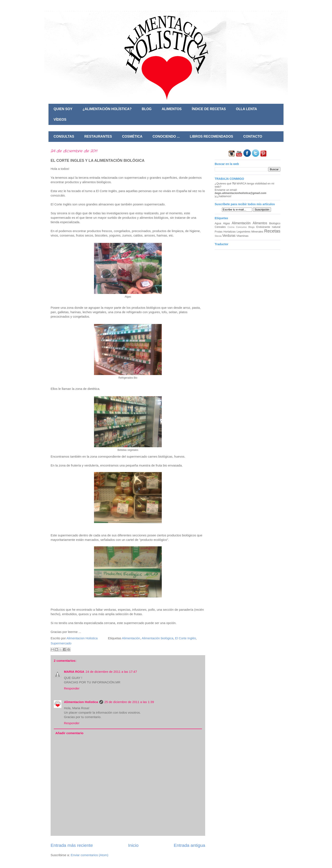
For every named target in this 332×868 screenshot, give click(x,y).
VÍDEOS (60, 120)
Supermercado (61, 643)
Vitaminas (243, 236)
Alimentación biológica (157, 638)
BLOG (147, 109)
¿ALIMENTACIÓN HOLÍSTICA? (107, 109)
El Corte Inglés (185, 638)
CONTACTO (253, 136)
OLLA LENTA (246, 109)
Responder (72, 688)
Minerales (257, 232)
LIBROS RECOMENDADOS (212, 136)
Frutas (219, 232)
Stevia (218, 236)
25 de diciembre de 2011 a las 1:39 (129, 702)
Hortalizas (230, 232)
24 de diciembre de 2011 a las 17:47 (111, 672)
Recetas (272, 231)
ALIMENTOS (172, 109)
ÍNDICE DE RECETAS (209, 109)
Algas (226, 223)
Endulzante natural (268, 227)
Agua (218, 223)
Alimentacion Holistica (81, 702)
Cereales (220, 227)
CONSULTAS (64, 136)
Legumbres (243, 232)
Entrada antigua (190, 845)
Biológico (275, 223)
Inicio (133, 845)
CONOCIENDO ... (166, 136)
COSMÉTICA (132, 136)
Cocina (231, 227)
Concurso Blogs (245, 227)
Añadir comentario (70, 733)
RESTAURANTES (98, 136)
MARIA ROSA (74, 672)
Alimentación (131, 638)
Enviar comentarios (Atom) (90, 855)
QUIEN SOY (63, 109)
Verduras (229, 236)
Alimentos (260, 223)
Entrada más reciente (72, 845)
